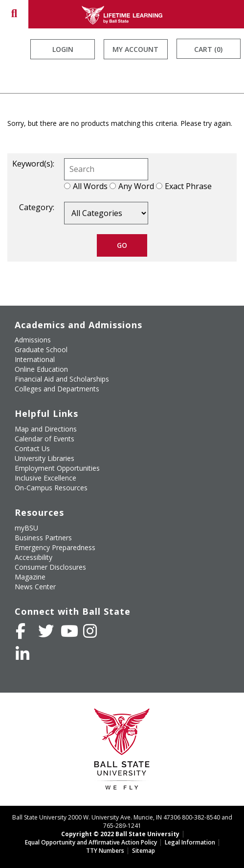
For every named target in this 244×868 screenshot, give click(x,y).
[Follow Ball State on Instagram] (90, 631)
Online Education (41, 369)
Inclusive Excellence (45, 478)
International (35, 359)
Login (63, 49)
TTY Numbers (105, 851)
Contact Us (32, 448)
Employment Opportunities (57, 468)
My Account (135, 49)
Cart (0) (208, 49)
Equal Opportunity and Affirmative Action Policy (91, 842)
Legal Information (190, 842)
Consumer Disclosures (50, 567)
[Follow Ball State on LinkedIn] (22, 654)
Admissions (33, 340)
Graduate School (41, 350)
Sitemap (144, 851)
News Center (35, 587)
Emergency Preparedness (55, 547)
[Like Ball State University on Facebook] (21, 631)
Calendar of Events (44, 439)
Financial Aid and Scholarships (62, 379)
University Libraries (44, 458)
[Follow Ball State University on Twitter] (46, 631)
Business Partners (43, 538)
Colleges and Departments (57, 389)
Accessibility (33, 557)
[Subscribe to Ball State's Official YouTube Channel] (69, 631)
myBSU (26, 528)
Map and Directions (46, 429)
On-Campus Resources (51, 488)
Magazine (30, 577)
